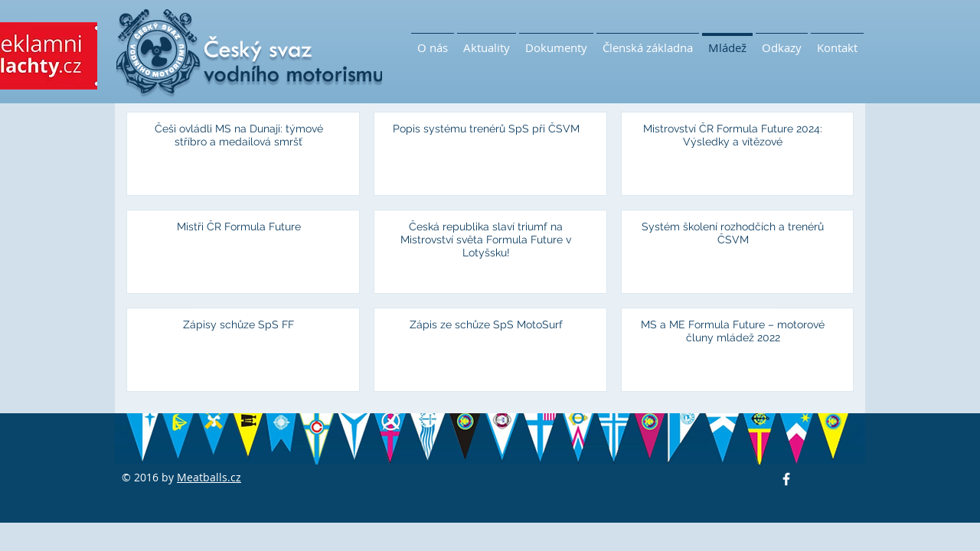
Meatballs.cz (209, 477)
